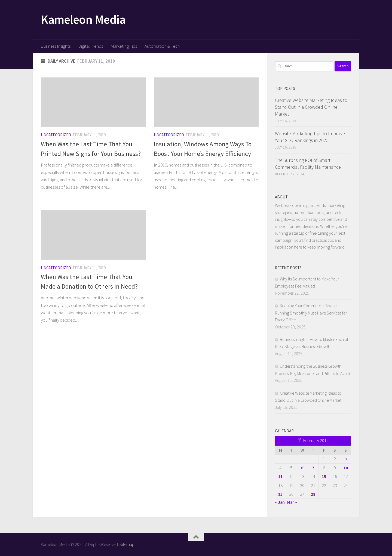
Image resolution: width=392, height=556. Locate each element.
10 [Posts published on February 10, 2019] (346, 468)
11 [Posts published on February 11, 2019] (280, 476)
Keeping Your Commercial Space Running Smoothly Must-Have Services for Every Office (311, 313)
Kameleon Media (83, 19)
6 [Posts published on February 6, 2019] (302, 468)
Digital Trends (91, 46)
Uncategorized (56, 135)
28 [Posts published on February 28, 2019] (313, 494)
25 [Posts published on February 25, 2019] (280, 494)
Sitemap (127, 544)
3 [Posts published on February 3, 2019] (346, 459)
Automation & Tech (162, 46)
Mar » (292, 502)
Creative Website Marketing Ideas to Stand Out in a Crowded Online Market (311, 107)
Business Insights (56, 46)
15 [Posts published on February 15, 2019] (324, 476)
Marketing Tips (124, 46)
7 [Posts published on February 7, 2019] (313, 468)
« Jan (280, 502)
